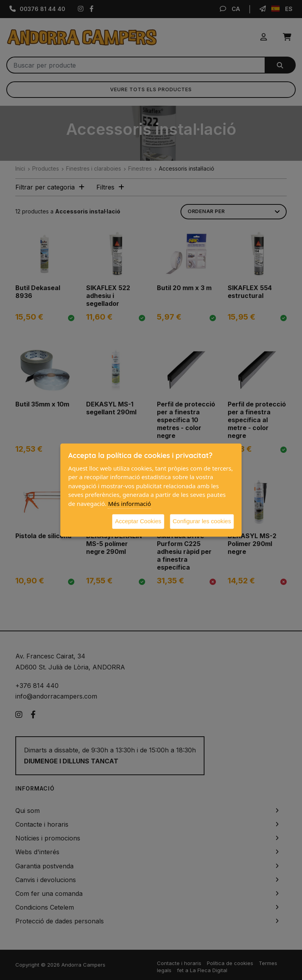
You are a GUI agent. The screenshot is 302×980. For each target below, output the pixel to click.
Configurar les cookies (202, 521)
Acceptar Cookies (138, 521)
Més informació (130, 504)
